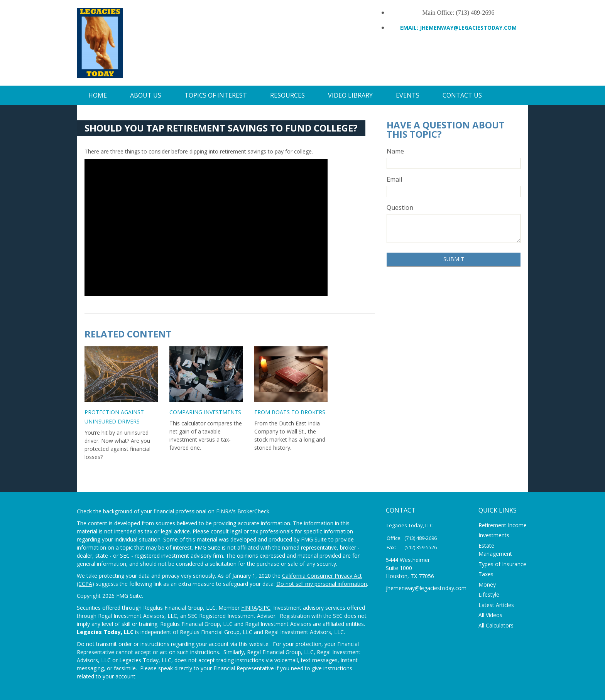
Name (395, 151)
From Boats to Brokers (290, 412)
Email (394, 179)
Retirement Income (503, 525)
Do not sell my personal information (322, 584)
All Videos (490, 615)
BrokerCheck (253, 511)
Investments (494, 535)
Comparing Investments (205, 412)
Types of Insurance (502, 564)
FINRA (249, 608)
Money (487, 584)
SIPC (265, 608)
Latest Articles (496, 605)
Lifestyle (489, 595)
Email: (410, 28)
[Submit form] (454, 260)
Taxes (486, 574)
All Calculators (496, 625)
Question (400, 207)
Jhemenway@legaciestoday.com (468, 28)
